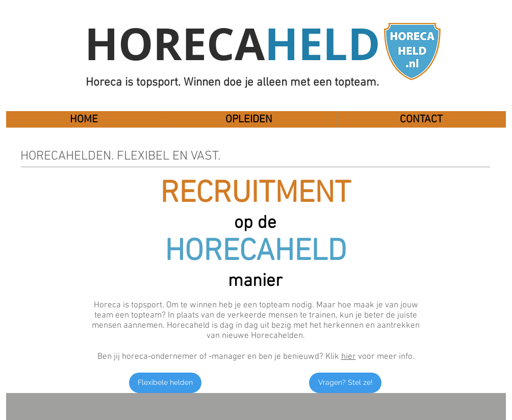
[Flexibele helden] (165, 383)
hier (349, 357)
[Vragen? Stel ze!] (345, 383)
